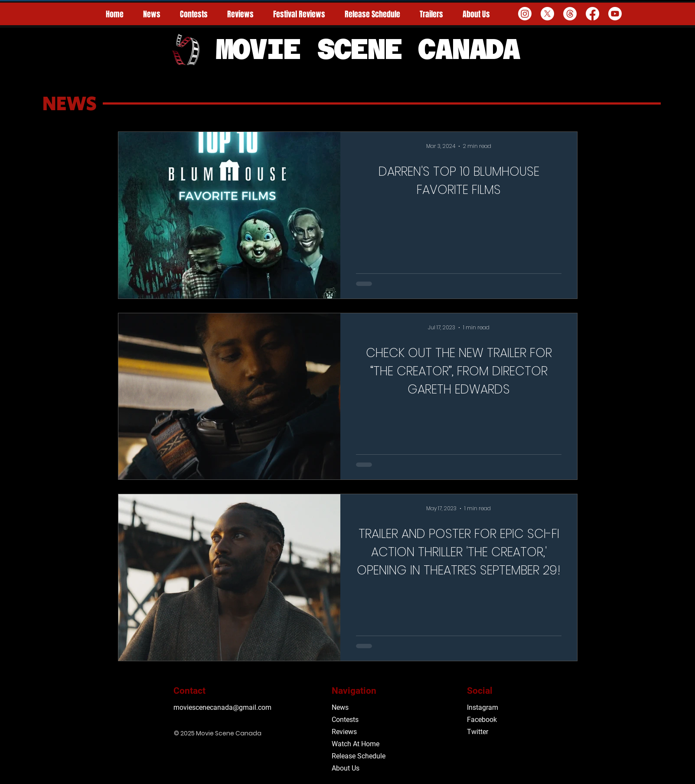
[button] (299, 14)
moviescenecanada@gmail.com (222, 707)
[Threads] (570, 14)
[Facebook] (592, 14)
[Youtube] (615, 14)
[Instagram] (525, 14)
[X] (547, 14)
